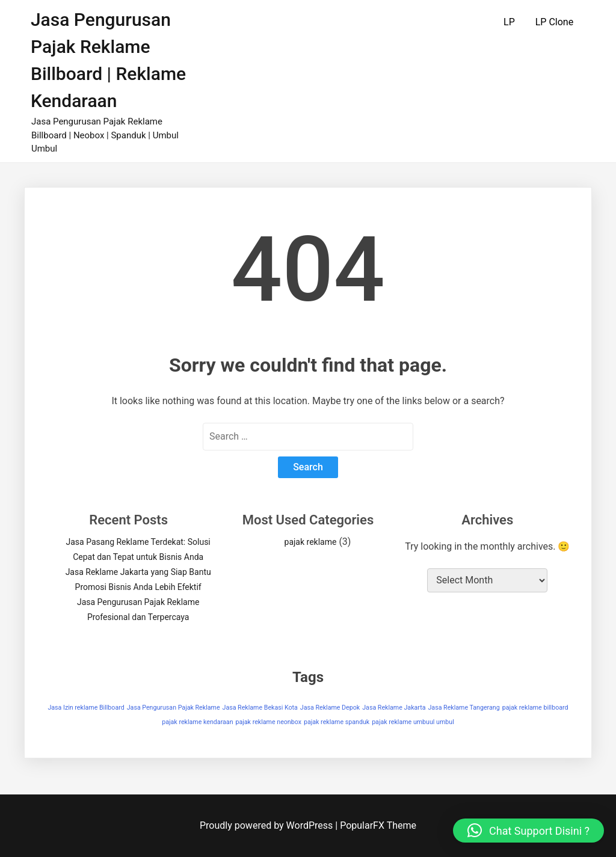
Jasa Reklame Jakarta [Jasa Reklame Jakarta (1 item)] (394, 708)
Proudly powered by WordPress (267, 825)
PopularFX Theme (378, 825)
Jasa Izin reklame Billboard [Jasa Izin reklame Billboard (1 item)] (86, 708)
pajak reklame (311, 542)
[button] (528, 831)
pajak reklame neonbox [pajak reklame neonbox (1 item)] (268, 722)
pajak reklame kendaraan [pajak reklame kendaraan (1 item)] (197, 722)
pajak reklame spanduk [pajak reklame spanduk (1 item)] (337, 722)
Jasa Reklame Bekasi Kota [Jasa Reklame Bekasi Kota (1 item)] (260, 708)
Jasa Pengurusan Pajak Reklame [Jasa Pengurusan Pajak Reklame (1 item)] (174, 708)
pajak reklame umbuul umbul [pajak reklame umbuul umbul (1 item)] (413, 722)
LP (509, 22)
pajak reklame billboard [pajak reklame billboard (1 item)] (535, 708)
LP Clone (554, 22)
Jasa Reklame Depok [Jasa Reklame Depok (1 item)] (330, 708)
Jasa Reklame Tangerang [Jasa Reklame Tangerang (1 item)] (464, 708)
